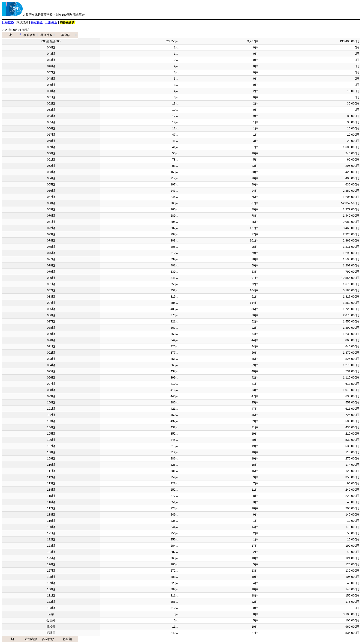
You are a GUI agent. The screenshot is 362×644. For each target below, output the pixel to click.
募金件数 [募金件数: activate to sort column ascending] (217, 35)
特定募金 (37, 22)
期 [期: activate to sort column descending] (50, 35)
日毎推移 (8, 22)
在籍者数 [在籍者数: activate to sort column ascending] (138, 35)
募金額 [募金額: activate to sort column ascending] (308, 35)
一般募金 (51, 22)
